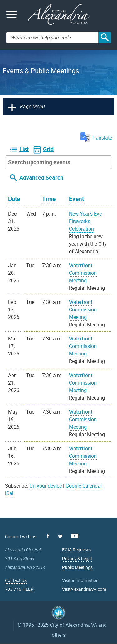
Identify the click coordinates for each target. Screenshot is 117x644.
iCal (9, 493)
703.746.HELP (19, 589)
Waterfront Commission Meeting (83, 273)
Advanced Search (41, 177)
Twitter (60, 536)
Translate (96, 138)
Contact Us (16, 580)
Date (14, 199)
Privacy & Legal (77, 558)
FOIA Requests (76, 550)
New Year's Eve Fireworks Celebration (85, 221)
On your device (46, 486)
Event (76, 199)
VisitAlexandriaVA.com (84, 589)
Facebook (48, 536)
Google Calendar (84, 486)
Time (49, 199)
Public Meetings (77, 567)
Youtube (75, 536)
